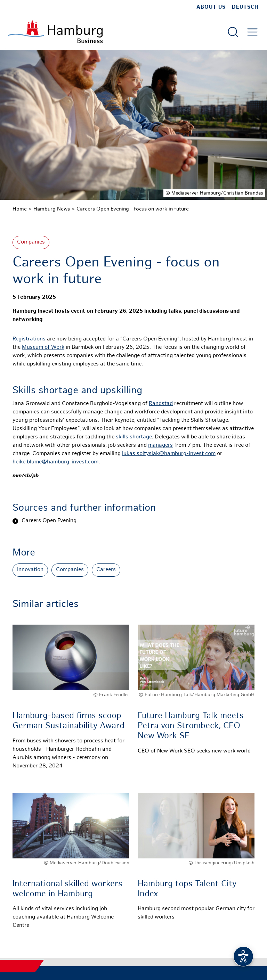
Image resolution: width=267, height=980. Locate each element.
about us (211, 7)
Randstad (161, 404)
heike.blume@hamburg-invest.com (55, 462)
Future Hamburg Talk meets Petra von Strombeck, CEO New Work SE (191, 726)
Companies (31, 242)
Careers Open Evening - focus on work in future (133, 209)
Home (20, 209)
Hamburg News (52, 209)
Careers (106, 570)
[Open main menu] (252, 32)
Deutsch (245, 7)
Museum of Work (43, 348)
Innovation (30, 570)
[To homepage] (55, 32)
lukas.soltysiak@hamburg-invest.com (169, 454)
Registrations (29, 339)
